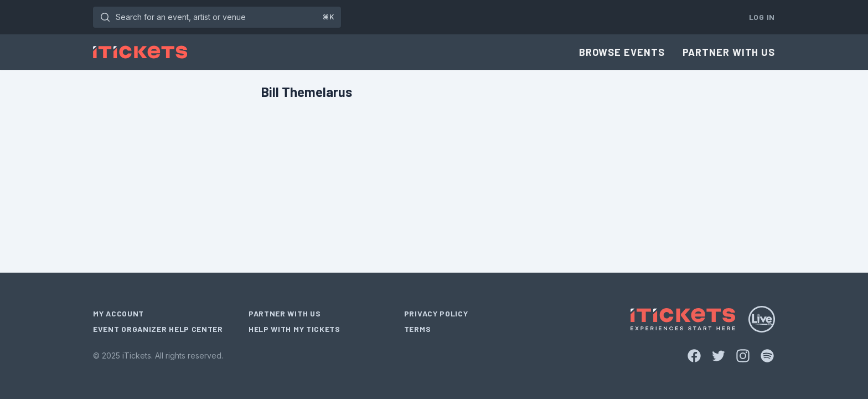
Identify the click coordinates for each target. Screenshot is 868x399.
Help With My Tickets (294, 329)
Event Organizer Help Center (158, 329)
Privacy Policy (436, 313)
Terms (418, 329)
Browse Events (622, 52)
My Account (118, 313)
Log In (762, 17)
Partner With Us (729, 52)
